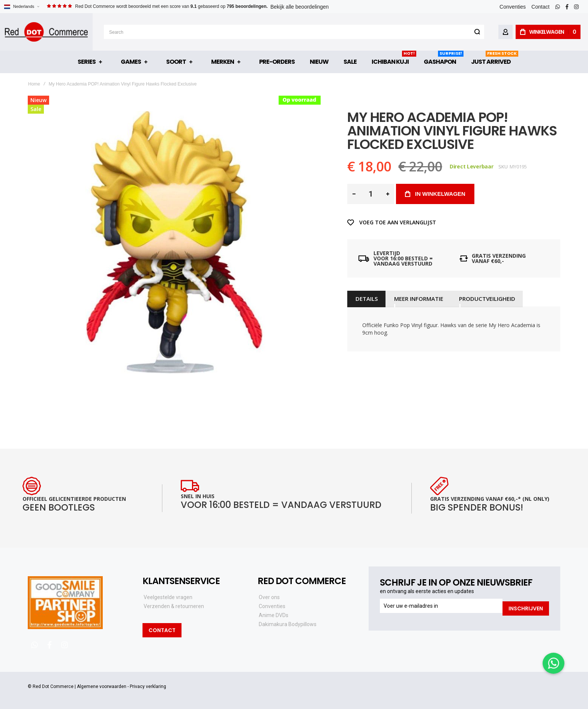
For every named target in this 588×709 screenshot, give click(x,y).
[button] (22, 7)
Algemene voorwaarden (102, 686)
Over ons (269, 597)
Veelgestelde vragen (168, 597)
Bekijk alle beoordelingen (300, 7)
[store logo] (46, 32)
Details (366, 299)
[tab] (366, 299)
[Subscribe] (526, 606)
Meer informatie (416, 299)
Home (34, 84)
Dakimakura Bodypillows (288, 624)
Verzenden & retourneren (174, 606)
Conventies (513, 7)
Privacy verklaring (148, 686)
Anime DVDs (274, 615)
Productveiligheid (484, 299)
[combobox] (294, 32)
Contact (540, 7)
